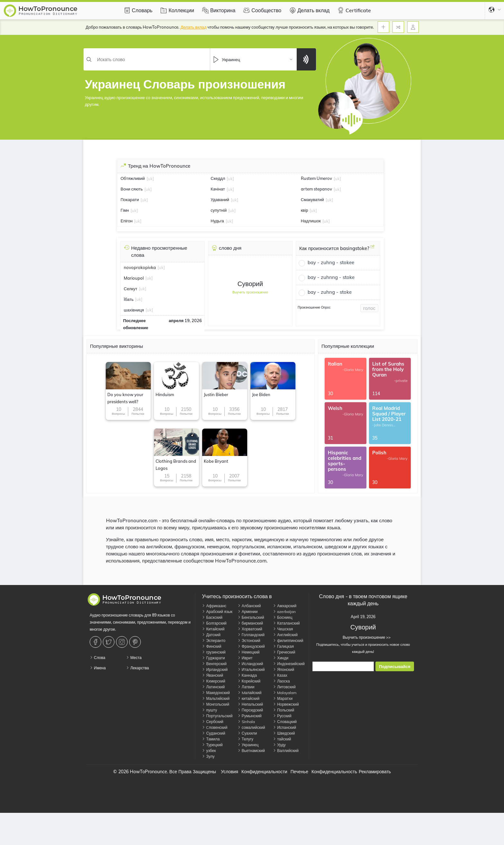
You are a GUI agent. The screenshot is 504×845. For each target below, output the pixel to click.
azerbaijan (284, 612)
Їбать (129, 299)
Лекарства (137, 668)
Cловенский (215, 727)
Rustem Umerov (316, 178)
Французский (251, 646)
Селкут (130, 289)
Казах (280, 675)
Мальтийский (216, 698)
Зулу (208, 756)
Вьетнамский (251, 751)
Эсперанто (214, 641)
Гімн (125, 210)
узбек (209, 751)
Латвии (246, 687)
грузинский (214, 652)
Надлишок (311, 221)
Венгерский (214, 664)
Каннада (247, 675)
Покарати (130, 200)
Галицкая (283, 646)
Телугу (245, 739)
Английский (285, 635)
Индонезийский (289, 664)
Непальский (250, 704)
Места (134, 658)
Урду (279, 745)
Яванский (212, 675)
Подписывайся (395, 667)
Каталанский (286, 623)
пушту (209, 710)
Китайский (213, 629)
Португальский (217, 716)
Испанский (284, 727)
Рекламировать (375, 772)
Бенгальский (251, 617)
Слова (97, 658)
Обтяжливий (133, 178)
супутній (219, 210)
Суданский (213, 733)
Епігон (126, 221)
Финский (212, 646)
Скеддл (218, 178)
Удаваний (220, 200)
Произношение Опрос (314, 307)
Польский (283, 710)
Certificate (353, 10)
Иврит (245, 658)
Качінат (218, 189)
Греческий (284, 652)
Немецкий (249, 652)
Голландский (251, 635)
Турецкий (212, 745)
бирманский (250, 623)
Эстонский (249, 641)
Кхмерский (213, 681)
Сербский (212, 722)
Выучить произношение (250, 292)
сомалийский (251, 727)
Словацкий (285, 722)
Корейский (249, 681)
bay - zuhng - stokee (331, 262)
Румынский (250, 716)
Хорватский (250, 629)
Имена (98, 668)
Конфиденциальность (334, 772)
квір (305, 210)
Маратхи (283, 698)
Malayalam (285, 693)
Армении (248, 612)
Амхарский (285, 606)
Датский (211, 635)
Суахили (247, 733)
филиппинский (288, 641)
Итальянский (251, 669)
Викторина (218, 10)
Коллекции (176, 10)
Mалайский (250, 693)
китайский (248, 698)
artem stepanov (316, 189)
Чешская (283, 629)
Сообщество (261, 10)
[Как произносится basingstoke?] (373, 249)
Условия (230, 772)
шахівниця (134, 310)
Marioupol (134, 278)
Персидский (250, 710)
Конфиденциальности (264, 772)
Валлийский (286, 751)
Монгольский (216, 704)
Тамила (211, 739)
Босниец (283, 617)
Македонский (216, 693)
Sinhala (246, 722)
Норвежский (286, 704)
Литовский (284, 687)
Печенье (299, 772)
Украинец (248, 745)
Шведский (284, 733)
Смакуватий (312, 200)
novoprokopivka (140, 267)
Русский (282, 716)
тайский (282, 739)
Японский (283, 669)
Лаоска (281, 681)
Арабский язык (217, 612)
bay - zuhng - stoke (330, 292)
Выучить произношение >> (363, 637)
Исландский (250, 664)
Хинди (281, 658)
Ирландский (215, 669)
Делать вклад (309, 10)
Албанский (249, 606)
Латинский (213, 687)
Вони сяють (132, 189)
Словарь (137, 10)
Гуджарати (213, 658)
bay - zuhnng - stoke (331, 277)
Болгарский (214, 623)
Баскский (212, 617)
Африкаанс (214, 606)
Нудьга (217, 221)
